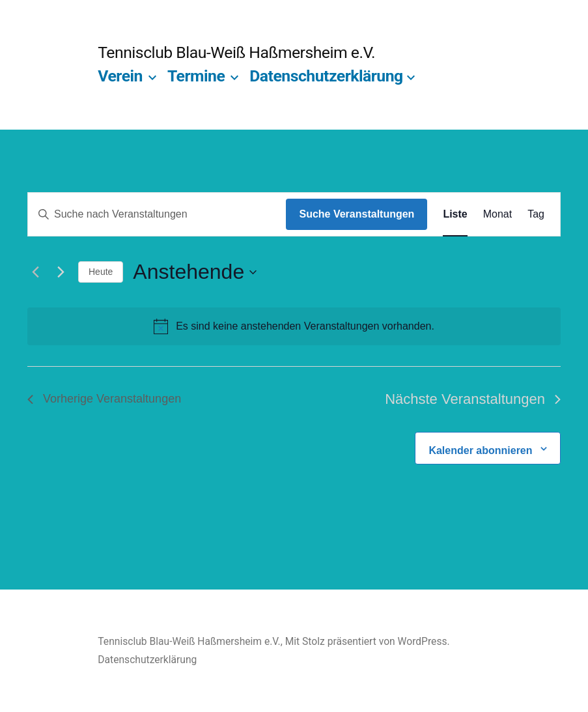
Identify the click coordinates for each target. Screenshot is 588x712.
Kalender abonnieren (480, 450)
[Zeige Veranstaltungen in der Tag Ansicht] (536, 214)
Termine (196, 76)
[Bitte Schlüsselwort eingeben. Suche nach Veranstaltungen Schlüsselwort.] (157, 214)
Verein (120, 76)
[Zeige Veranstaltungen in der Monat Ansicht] (497, 214)
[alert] (294, 326)
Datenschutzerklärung (326, 76)
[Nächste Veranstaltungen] (61, 272)
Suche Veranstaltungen (357, 214)
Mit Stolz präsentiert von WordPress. (368, 641)
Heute (101, 272)
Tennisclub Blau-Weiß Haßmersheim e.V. (236, 52)
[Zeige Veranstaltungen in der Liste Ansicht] (455, 214)
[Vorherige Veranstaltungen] (35, 272)
